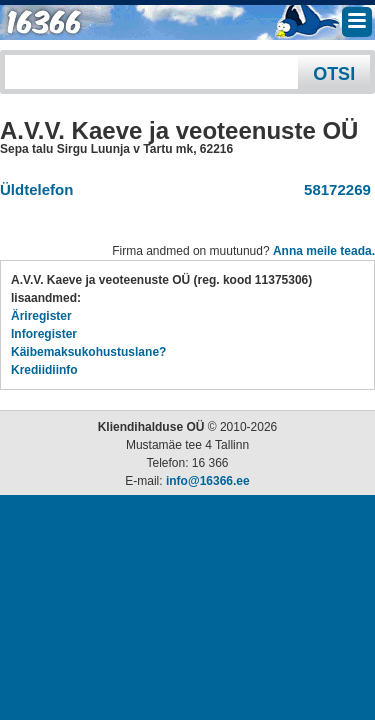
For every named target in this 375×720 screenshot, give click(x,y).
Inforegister (44, 334)
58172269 (333, 189)
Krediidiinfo (44, 370)
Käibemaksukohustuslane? (88, 352)
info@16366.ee (208, 481)
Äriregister (41, 316)
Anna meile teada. (324, 251)
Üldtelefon (36, 189)
